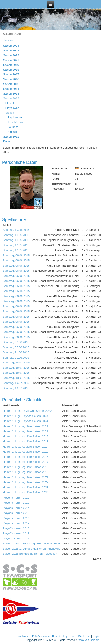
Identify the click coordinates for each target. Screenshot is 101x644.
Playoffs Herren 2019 (16, 533)
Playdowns (12, 108)
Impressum (70, 636)
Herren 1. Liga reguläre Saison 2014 (26, 447)
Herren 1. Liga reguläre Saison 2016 (26, 457)
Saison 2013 (11, 94)
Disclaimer (84, 636)
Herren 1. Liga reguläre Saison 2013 (26, 441)
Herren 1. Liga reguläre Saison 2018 (26, 467)
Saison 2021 (11, 60)
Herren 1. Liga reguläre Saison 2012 (26, 436)
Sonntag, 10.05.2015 (16, 230)
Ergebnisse (15, 117)
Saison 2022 (11, 55)
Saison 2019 (11, 65)
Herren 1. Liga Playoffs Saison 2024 (25, 421)
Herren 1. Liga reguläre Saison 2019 (26, 472)
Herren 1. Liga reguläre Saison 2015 (26, 452)
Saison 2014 (11, 89)
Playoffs (10, 103)
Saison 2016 (11, 79)
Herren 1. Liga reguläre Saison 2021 (26, 477)
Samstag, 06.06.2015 (16, 255)
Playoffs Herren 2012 (16, 498)
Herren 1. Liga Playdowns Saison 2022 (27, 411)
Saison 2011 (11, 137)
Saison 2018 (11, 70)
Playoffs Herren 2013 (16, 503)
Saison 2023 (11, 51)
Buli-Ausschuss (41, 636)
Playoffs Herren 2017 (16, 523)
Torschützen (15, 122)
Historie (8, 40)
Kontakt (57, 636)
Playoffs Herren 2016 (16, 518)
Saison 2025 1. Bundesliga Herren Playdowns (32, 549)
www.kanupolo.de (89, 640)
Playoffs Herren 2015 (16, 513)
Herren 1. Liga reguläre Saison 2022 (26, 482)
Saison (10, 113)
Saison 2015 (11, 84)
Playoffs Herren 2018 (16, 528)
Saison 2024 (11, 46)
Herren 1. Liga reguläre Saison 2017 (26, 462)
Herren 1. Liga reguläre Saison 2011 (26, 426)
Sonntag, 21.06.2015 (16, 352)
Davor (7, 141)
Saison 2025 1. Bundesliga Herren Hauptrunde (32, 544)
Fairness (13, 127)
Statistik (13, 132)
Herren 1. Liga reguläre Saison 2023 (26, 487)
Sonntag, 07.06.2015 (16, 342)
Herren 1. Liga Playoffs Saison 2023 (25, 416)
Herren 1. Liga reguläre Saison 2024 (26, 492)
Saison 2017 (11, 74)
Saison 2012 (11, 98)
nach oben (24, 636)
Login (96, 636)
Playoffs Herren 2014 (16, 508)
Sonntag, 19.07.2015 (16, 383)
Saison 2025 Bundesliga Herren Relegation (30, 554)
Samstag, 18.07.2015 (16, 363)
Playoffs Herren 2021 (16, 539)
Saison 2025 (12, 34)
